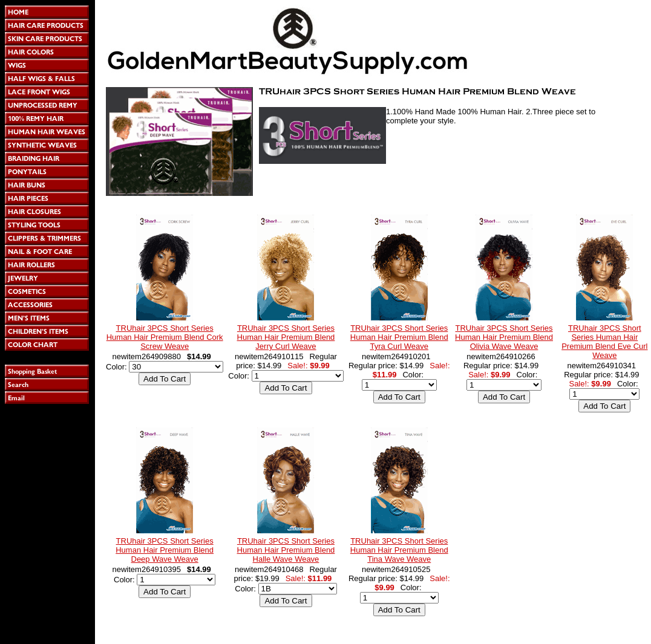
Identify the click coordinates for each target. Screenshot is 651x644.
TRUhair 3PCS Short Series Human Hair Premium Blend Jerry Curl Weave (286, 337)
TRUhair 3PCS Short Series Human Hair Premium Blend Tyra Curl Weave (399, 337)
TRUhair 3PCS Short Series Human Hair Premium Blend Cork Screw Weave (165, 337)
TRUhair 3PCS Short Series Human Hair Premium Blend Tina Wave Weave (399, 550)
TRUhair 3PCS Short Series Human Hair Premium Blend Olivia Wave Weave (504, 337)
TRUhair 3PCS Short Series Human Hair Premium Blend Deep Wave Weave (165, 550)
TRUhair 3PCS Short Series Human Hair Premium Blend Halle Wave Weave (286, 550)
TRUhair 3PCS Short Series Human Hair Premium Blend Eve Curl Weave (604, 342)
